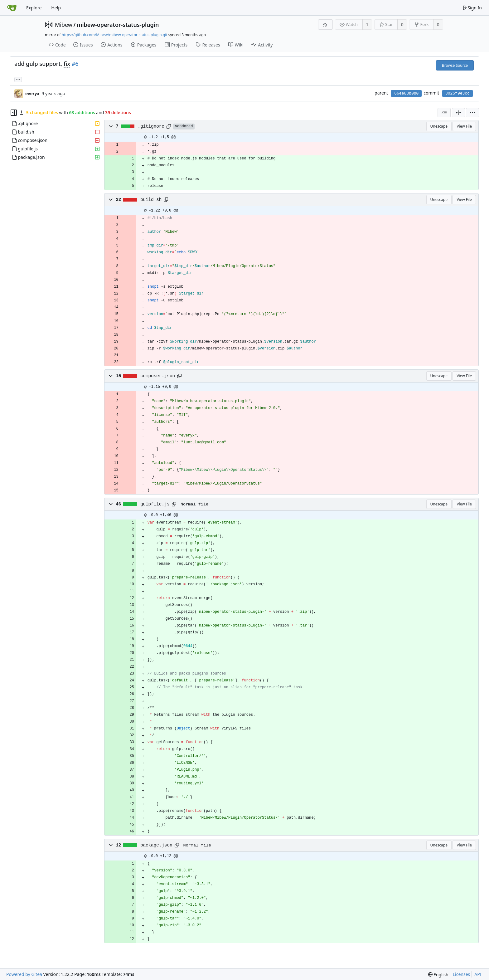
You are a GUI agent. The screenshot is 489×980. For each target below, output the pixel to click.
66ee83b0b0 (406, 93)
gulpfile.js (155, 504)
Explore (34, 8)
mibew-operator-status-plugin (118, 25)
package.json (156, 845)
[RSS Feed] (325, 24)
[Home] (12, 8)
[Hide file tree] (14, 113)
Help (56, 8)
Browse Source (455, 65)
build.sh (151, 200)
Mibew (64, 25)
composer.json (158, 376)
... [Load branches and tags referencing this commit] (18, 79)
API (478, 974)
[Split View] (458, 113)
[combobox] (444, 113)
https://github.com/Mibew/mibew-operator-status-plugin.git (115, 35)
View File (464, 126)
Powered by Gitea (24, 974)
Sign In (472, 8)
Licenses (462, 974)
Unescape (439, 126)
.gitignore (151, 126)
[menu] (472, 113)
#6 (75, 64)
